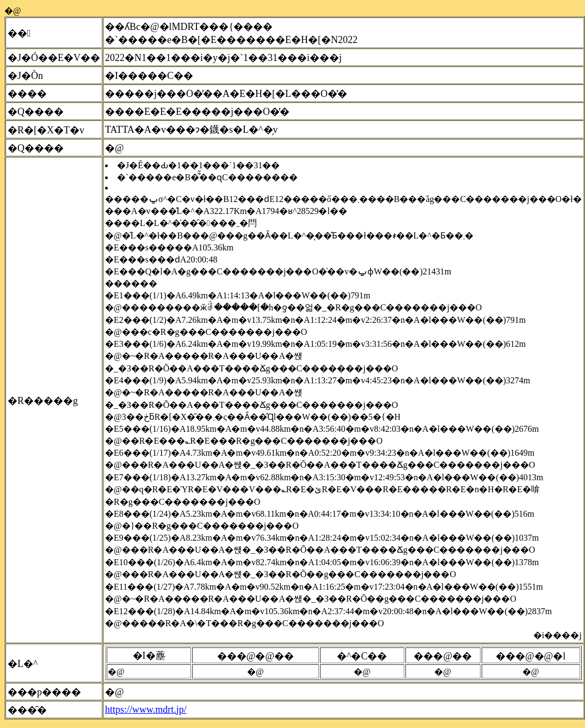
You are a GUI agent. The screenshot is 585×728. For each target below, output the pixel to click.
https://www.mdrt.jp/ (146, 709)
